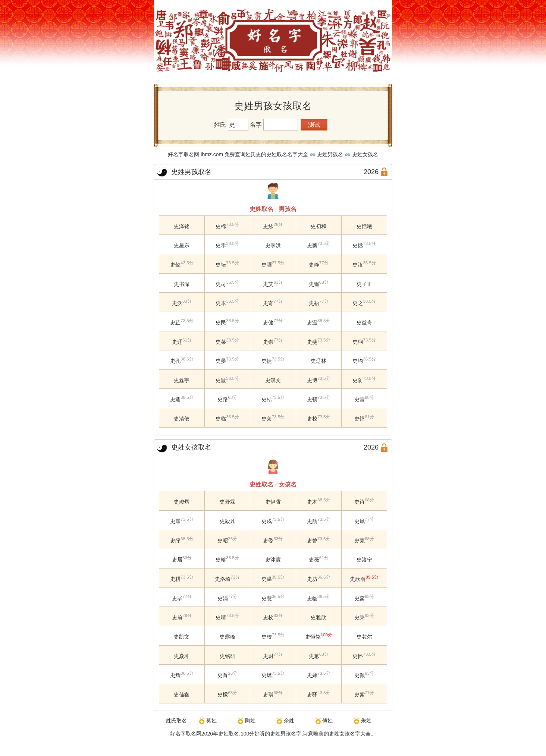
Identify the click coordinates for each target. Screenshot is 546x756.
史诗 (360, 502)
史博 (312, 380)
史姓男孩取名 (191, 172)
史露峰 (228, 637)
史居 (177, 560)
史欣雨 (358, 579)
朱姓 (366, 721)
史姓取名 (229, 734)
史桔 (267, 399)
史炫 (268, 226)
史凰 (360, 521)
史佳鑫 (182, 694)
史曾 (312, 540)
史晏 (221, 361)
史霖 (175, 521)
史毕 (177, 598)
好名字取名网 (186, 734)
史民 (221, 322)
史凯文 (182, 637)
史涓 (223, 598)
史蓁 (312, 245)
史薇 (314, 560)
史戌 (267, 521)
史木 (312, 502)
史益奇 (364, 322)
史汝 (358, 265)
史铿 (360, 419)
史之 (358, 303)
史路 (223, 399)
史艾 (268, 284)
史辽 (177, 341)
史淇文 (273, 380)
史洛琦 (223, 579)
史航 (312, 521)
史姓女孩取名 (191, 447)
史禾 (221, 245)
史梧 (314, 303)
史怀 (358, 656)
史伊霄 (273, 502)
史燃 (267, 675)
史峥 (314, 265)
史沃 (177, 303)
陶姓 (250, 721)
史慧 (267, 598)
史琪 (268, 694)
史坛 (221, 265)
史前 (177, 617)
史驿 (312, 694)
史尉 (268, 656)
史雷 (360, 399)
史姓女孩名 (365, 154)
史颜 (360, 675)
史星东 (182, 245)
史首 (223, 675)
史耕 (175, 579)
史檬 (223, 694)
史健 (268, 322)
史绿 (175, 540)
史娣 (312, 675)
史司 (221, 284)
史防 (358, 380)
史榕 (221, 560)
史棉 (221, 226)
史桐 (358, 341)
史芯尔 (364, 637)
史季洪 (273, 245)
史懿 (175, 265)
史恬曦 (364, 226)
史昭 (223, 540)
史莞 (360, 540)
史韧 (312, 399)
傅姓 (327, 721)
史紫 (360, 694)
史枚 (268, 617)
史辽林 (318, 361)
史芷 (175, 322)
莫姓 (211, 721)
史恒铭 (313, 637)
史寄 (268, 303)
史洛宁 (364, 560)
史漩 (221, 380)
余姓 (289, 721)
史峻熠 (182, 502)
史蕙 (314, 656)
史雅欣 (318, 617)
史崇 (268, 341)
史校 (312, 419)
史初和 (318, 226)
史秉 (360, 617)
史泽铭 (182, 226)
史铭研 (228, 656)
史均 (358, 361)
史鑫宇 (182, 380)
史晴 (221, 617)
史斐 (312, 341)
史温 (312, 322)
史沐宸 (273, 560)
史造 (175, 399)
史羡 (267, 419)
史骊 (267, 265)
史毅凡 (228, 521)
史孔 (175, 361)
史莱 (221, 341)
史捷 (267, 361)
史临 (221, 419)
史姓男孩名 (330, 154)
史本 (221, 303)
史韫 (314, 284)
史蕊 (360, 598)
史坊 (312, 579)
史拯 (358, 245)
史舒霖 (228, 502)
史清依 (182, 419)
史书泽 (182, 284)
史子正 (364, 284)
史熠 (175, 675)
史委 (268, 540)
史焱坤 (182, 656)
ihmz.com (212, 154)
